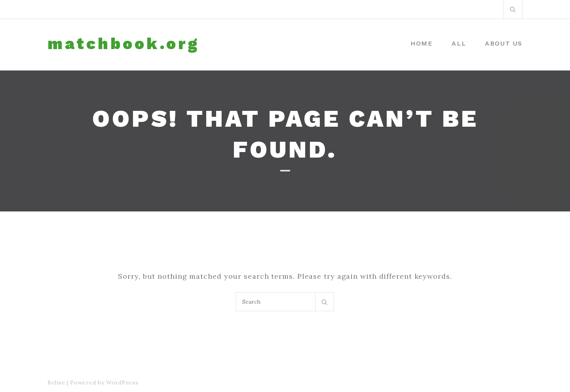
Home (422, 43)
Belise (56, 382)
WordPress (122, 382)
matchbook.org (123, 44)
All (459, 43)
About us (504, 43)
